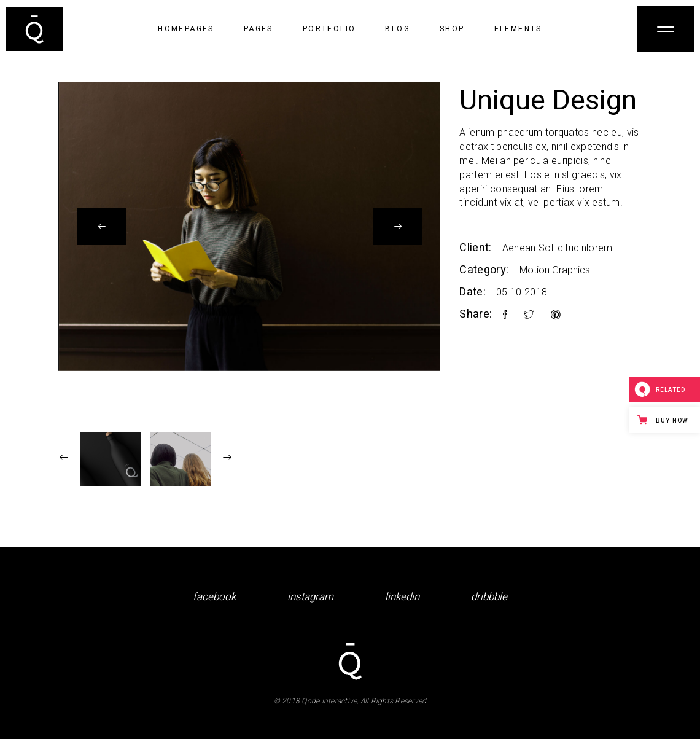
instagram (310, 597)
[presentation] (102, 227)
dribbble (489, 597)
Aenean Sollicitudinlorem (558, 248)
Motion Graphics (555, 270)
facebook (214, 597)
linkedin (402, 597)
